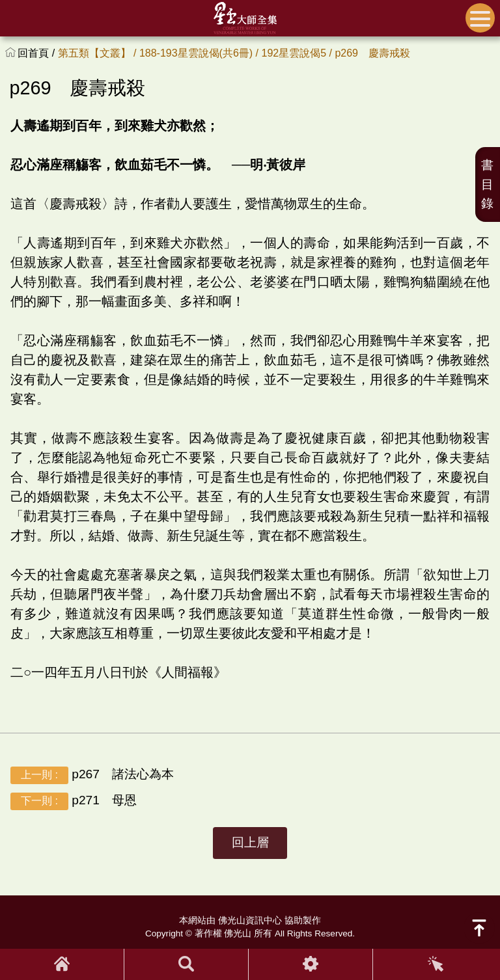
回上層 (250, 842)
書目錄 (487, 184)
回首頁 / (37, 53)
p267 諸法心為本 (92, 775)
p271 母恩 (74, 801)
